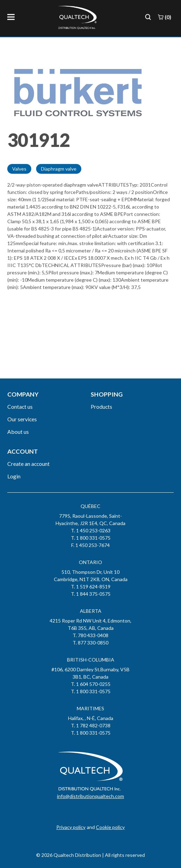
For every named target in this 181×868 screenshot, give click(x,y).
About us (18, 432)
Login (14, 476)
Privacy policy (71, 827)
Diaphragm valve (59, 169)
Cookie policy (110, 827)
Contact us (20, 406)
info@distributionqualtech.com (90, 796)
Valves (19, 169)
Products (101, 406)
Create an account (28, 464)
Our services (22, 419)
